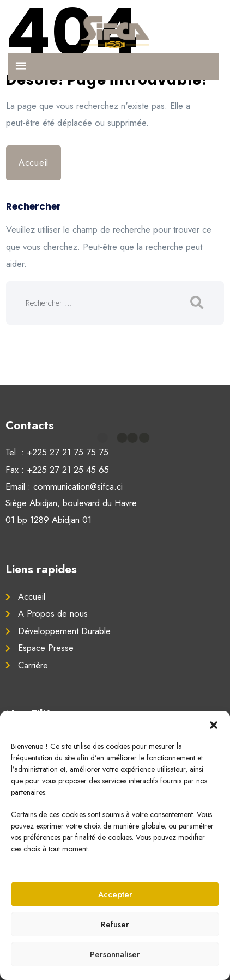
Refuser (115, 924)
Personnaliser (115, 954)
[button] (214, 725)
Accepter (115, 894)
